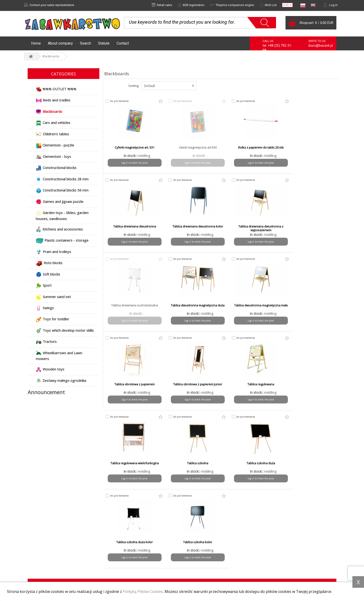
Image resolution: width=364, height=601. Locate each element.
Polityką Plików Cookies (143, 591)
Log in (330, 5)
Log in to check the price (133, 163)
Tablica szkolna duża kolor (311, 385)
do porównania (119, 101)
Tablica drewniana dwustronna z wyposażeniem (192, 229)
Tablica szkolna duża (252, 385)
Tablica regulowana (311, 306)
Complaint (34, 558)
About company (60, 44)
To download (198, 565)
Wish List (268, 5)
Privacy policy (198, 558)
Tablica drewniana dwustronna (311, 148)
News (31, 552)
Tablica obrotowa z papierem (192, 306)
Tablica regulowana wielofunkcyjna (133, 385)
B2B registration (191, 5)
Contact (123, 44)
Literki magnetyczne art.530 (192, 148)
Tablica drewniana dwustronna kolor (133, 229)
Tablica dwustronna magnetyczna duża (311, 229)
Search (85, 44)
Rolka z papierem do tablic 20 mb (252, 148)
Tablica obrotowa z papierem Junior (252, 306)
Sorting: (134, 86)
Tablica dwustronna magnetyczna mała (133, 308)
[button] (169, 86)
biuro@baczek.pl (321, 46)
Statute (104, 44)
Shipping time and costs (125, 558)
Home (36, 44)
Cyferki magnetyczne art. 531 (133, 148)
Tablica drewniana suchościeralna (252, 227)
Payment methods (121, 552)
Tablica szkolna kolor (133, 464)
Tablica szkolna (192, 385)
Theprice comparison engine (232, 5)
